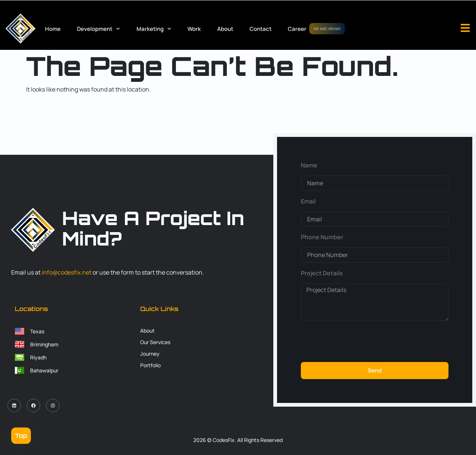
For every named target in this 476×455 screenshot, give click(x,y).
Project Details (322, 273)
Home (53, 29)
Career (297, 29)
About (225, 29)
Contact (260, 29)
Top (21, 436)
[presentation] (357, 342)
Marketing (154, 29)
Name (309, 165)
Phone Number (322, 237)
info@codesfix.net (67, 272)
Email (308, 201)
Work (194, 29)
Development (99, 29)
